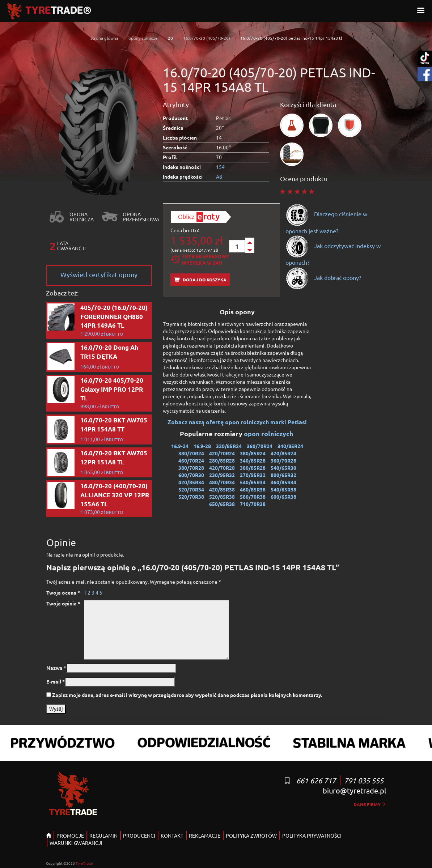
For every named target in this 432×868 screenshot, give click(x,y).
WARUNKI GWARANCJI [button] (76, 843)
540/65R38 (283, 489)
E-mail (56, 681)
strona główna (104, 38)
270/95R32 (253, 475)
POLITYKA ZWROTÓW (251, 835)
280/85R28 (222, 460)
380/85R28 (253, 468)
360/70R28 (283, 460)
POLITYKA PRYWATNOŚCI (312, 835)
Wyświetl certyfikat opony (99, 274)
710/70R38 (253, 504)
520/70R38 (191, 497)
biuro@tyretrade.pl (354, 790)
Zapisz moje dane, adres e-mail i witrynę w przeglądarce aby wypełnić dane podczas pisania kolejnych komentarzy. (187, 695)
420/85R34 (191, 482)
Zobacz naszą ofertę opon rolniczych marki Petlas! (237, 422)
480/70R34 (222, 482)
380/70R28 (191, 468)
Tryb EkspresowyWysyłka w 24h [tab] (200, 259)
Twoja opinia (63, 603)
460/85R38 (253, 489)
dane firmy (370, 804)
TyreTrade (84, 863)
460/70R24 (191, 460)
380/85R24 (253, 453)
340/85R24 (290, 446)
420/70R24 (222, 453)
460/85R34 (283, 482)
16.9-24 (180, 446)
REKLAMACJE (205, 835)
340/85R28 (253, 460)
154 (220, 167)
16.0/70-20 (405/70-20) (207, 38)
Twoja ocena (63, 592)
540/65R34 (253, 482)
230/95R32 (222, 475)
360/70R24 (260, 446)
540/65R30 (283, 468)
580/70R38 (253, 497)
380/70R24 (191, 453)
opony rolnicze (143, 38)
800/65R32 (283, 475)
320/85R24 (229, 446)
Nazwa (56, 668)
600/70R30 (191, 475)
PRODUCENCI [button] (139, 835)
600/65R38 (283, 497)
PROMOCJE (70, 835)
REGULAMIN (103, 835)
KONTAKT (172, 835)
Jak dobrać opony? (323, 277)
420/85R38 (222, 489)
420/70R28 (222, 468)
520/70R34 (191, 489)
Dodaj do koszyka (200, 280)
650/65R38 (222, 504)
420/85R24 (283, 453)
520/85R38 (222, 497)
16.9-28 (202, 446)
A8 (219, 176)
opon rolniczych (269, 433)
